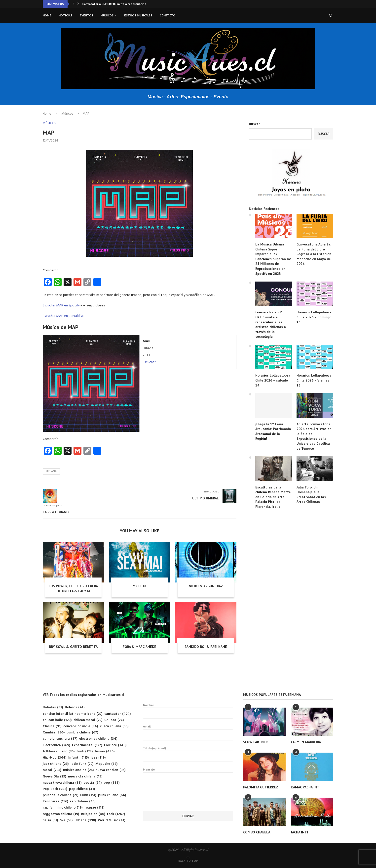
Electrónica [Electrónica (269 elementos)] (56, 745)
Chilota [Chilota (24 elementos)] (114, 720)
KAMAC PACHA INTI (306, 787)
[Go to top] (188, 861)
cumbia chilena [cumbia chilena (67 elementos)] (82, 733)
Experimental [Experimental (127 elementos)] (87, 745)
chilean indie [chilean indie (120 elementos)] (57, 720)
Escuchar (149, 362)
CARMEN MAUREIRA (306, 742)
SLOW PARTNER (255, 742)
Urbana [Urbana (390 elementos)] (85, 820)
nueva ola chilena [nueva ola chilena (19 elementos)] (85, 777)
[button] (74, 4)
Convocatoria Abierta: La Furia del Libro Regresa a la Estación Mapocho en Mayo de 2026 (314, 254)
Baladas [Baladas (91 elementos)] (53, 707)
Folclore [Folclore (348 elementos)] (115, 745)
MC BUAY (139, 586)
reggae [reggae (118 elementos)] (94, 808)
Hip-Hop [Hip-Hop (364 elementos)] (55, 758)
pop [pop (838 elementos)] (112, 783)
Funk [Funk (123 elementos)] (85, 751)
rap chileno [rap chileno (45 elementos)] (83, 801)
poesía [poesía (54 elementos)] (93, 783)
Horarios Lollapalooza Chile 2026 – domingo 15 (314, 317)
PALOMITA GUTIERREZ (261, 787)
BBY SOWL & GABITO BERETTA (73, 647)
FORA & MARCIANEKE (139, 647)
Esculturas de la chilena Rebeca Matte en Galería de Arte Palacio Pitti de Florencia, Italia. (273, 497)
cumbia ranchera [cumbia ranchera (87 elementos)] (60, 739)
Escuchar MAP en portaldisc (63, 316)
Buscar (254, 124)
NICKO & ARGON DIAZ (206, 586)
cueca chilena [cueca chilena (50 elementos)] (114, 726)
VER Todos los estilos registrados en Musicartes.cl (83, 695)
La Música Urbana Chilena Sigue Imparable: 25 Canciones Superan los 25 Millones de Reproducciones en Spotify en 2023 (273, 259)
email (188, 732)
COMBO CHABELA (257, 832)
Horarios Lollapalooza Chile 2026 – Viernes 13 (314, 380)
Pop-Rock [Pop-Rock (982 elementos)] (55, 789)
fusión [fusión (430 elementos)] (105, 751)
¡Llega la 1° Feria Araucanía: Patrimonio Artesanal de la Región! (273, 431)
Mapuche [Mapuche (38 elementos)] (106, 764)
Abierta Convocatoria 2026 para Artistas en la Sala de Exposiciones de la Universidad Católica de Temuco (314, 436)
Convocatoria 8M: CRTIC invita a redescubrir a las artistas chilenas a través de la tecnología (271, 324)
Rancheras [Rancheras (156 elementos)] (55, 801)
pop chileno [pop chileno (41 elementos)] (82, 789)
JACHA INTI (299, 832)
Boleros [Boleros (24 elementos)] (75, 707)
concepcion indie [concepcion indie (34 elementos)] (81, 726)
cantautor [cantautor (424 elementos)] (117, 714)
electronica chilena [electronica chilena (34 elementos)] (98, 739)
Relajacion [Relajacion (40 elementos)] (93, 814)
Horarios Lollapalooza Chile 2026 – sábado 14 (273, 380)
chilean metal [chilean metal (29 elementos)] (88, 720)
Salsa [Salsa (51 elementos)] (50, 820)
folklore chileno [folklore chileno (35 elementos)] (59, 751)
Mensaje (188, 772)
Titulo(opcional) (188, 754)
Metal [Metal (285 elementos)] (52, 770)
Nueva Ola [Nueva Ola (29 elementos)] (54, 777)
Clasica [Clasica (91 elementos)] (52, 726)
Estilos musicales (138, 15)
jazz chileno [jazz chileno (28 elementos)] (56, 764)
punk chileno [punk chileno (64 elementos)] (112, 795)
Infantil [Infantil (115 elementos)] (78, 758)
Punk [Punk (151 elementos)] (88, 795)
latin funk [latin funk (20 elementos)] (82, 764)
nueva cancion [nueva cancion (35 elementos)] (111, 770)
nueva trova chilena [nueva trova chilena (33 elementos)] (62, 783)
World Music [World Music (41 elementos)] (112, 820)
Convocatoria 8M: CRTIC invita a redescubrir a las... (118, 4)
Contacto (168, 15)
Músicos (107, 15)
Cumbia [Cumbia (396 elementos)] (54, 733)
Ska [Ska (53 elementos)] (66, 820)
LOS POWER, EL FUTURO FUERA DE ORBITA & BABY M (73, 588)
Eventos (86, 15)
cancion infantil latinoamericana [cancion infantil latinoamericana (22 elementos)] (73, 714)
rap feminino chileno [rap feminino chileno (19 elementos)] (63, 808)
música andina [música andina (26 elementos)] (78, 770)
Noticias (65, 15)
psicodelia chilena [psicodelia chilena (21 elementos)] (60, 795)
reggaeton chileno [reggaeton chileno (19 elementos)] (61, 814)
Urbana (51, 471)
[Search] (331, 15)
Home (47, 15)
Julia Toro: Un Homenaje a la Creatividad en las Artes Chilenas (311, 495)
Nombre (188, 711)
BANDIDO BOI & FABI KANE (206, 647)
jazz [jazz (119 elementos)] (98, 758)
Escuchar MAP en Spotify (61, 306)
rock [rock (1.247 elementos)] (116, 814)
